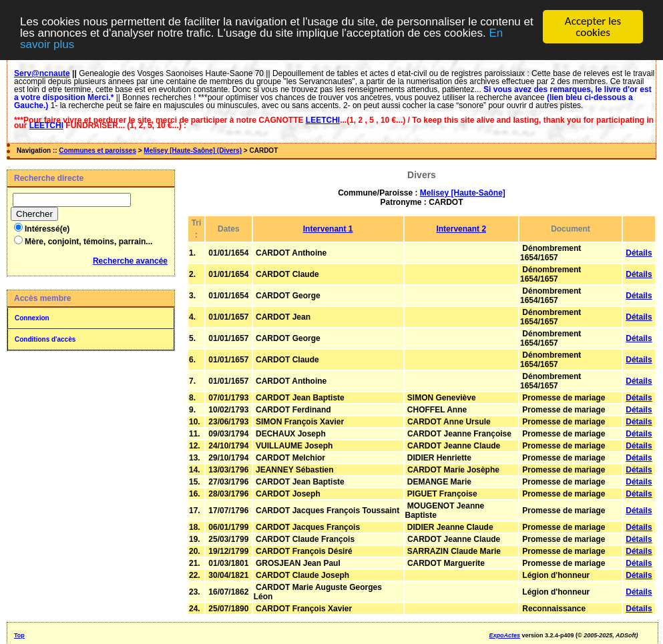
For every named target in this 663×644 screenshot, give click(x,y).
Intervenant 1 (328, 229)
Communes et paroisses (97, 150)
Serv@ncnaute (42, 73)
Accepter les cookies (593, 27)
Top (19, 635)
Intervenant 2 (461, 229)
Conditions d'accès (45, 339)
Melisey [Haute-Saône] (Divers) (193, 150)
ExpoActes (505, 635)
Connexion (32, 318)
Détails (639, 253)
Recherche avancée (130, 261)
